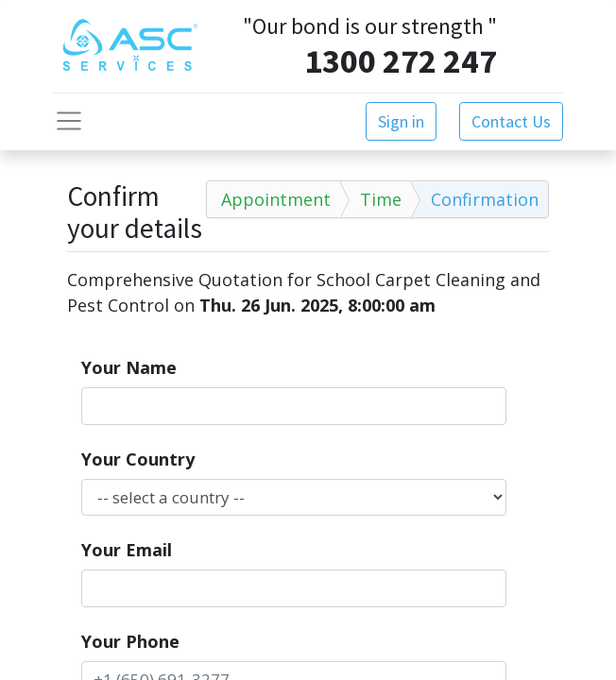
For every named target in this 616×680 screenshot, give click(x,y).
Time (381, 199)
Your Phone (130, 641)
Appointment (276, 199)
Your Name (129, 367)
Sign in (401, 121)
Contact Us (511, 121)
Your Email (127, 550)
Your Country (138, 459)
